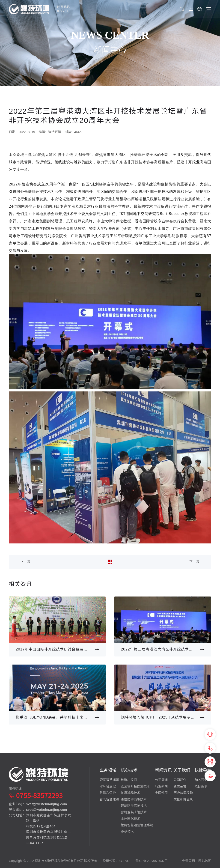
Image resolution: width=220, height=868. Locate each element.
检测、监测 (129, 780)
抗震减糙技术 (131, 793)
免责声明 (188, 861)
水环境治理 (108, 786)
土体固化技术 (131, 819)
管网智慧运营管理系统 (137, 825)
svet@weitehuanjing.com (47, 804)
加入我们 (201, 780)
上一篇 (25, 562)
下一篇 (195, 562)
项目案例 (201, 786)
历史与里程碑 (183, 793)
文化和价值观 (183, 799)
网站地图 (205, 861)
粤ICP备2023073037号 (152, 861)
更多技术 (127, 832)
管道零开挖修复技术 (135, 786)
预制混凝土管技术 (134, 812)
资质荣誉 (180, 786)
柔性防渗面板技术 (134, 799)
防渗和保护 (108, 793)
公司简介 (180, 780)
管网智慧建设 (109, 799)
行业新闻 (161, 786)
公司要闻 (161, 780)
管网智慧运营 (109, 780)
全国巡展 (161, 793)
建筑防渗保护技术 (134, 806)
